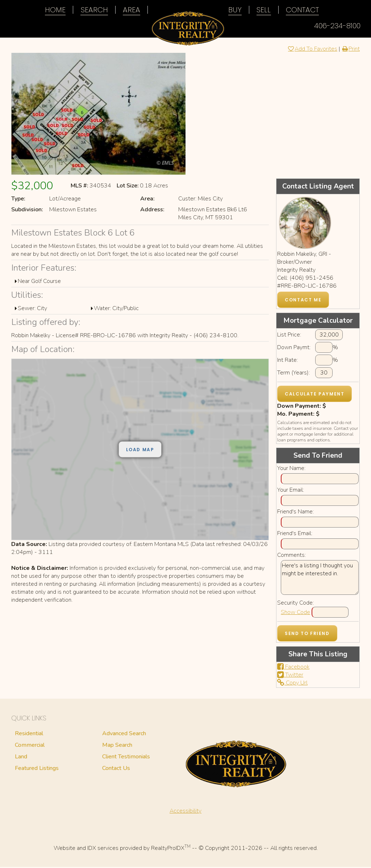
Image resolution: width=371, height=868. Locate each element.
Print (351, 50)
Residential (29, 734)
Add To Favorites (312, 50)
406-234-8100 (337, 26)
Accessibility (185, 812)
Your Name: (291, 469)
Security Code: (295, 604)
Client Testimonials (126, 758)
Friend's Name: (295, 513)
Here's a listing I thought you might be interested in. (320, 579)
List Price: (289, 336)
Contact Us (116, 769)
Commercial (30, 746)
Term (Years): (293, 374)
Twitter (290, 676)
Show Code (295, 613)
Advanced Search (124, 734)
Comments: (291, 556)
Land (21, 758)
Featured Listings (37, 769)
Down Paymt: (294, 348)
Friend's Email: (295, 534)
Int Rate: (287, 361)
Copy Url (292, 684)
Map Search (117, 746)
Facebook (293, 668)
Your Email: (291, 491)
